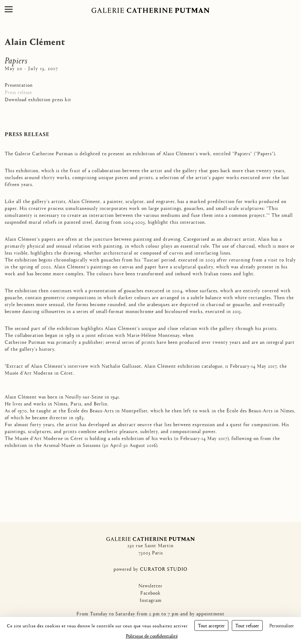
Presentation (19, 85)
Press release (18, 92)
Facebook (150, 593)
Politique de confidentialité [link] (152, 636)
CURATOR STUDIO (164, 569)
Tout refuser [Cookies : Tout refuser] (247, 625)
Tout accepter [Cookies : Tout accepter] (211, 625)
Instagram (151, 600)
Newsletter (150, 585)
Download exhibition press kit (38, 99)
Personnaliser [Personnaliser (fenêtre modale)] (282, 625)
